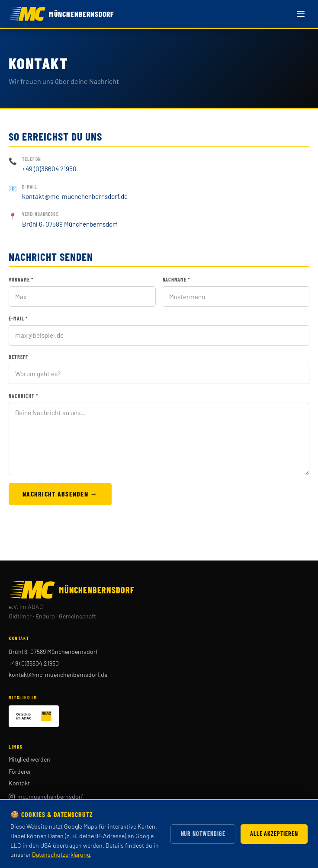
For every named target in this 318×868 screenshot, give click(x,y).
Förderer (20, 771)
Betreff (18, 357)
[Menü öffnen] (301, 14)
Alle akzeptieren (274, 834)
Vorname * (21, 279)
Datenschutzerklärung (61, 854)
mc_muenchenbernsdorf (46, 796)
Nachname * (177, 279)
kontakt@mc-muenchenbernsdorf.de (75, 196)
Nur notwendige (203, 834)
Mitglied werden (29, 759)
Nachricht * (23, 396)
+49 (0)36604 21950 (49, 169)
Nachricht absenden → (60, 494)
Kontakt (19, 783)
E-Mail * (18, 318)
